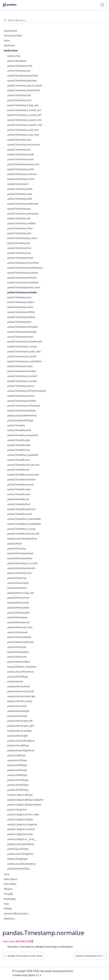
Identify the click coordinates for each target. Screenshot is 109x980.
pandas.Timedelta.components (23, 435)
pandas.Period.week (17, 632)
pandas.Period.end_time (19, 573)
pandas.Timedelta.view (19, 494)
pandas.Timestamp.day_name (22, 238)
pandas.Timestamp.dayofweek (23, 76)
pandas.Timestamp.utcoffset (22, 401)
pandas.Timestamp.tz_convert (22, 376)
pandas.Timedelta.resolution (22, 480)
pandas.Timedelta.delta (19, 445)
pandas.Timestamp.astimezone (23, 214)
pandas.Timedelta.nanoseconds (23, 475)
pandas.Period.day (17, 549)
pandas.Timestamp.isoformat (22, 278)
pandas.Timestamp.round (20, 307)
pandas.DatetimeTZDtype (20, 420)
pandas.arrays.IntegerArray (21, 750)
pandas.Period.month (18, 603)
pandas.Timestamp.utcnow (21, 396)
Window (8, 889)
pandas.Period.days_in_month (22, 563)
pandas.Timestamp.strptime (21, 317)
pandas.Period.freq (17, 578)
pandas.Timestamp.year (19, 209)
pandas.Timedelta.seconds (21, 485)
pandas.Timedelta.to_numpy (22, 529)
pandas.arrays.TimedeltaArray (22, 539)
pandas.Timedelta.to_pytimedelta (24, 519)
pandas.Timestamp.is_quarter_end (24, 120)
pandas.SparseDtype (18, 849)
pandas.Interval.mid (17, 716)
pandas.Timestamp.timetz (20, 337)
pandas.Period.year (17, 647)
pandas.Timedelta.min (18, 470)
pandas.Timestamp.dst (19, 243)
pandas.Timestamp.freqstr (20, 258)
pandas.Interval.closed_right (21, 696)
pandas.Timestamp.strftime (21, 312)
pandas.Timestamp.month (20, 159)
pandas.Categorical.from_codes (23, 815)
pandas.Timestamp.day (19, 71)
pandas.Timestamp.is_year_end (23, 130)
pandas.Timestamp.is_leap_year (23, 105)
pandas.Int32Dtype (17, 765)
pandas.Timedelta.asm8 (19, 430)
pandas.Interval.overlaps (20, 731)
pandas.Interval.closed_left (21, 691)
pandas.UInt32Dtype (18, 785)
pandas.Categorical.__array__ (22, 839)
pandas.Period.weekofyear (21, 642)
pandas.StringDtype (17, 859)
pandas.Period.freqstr (18, 583)
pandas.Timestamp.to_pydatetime (24, 361)
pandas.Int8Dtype (17, 755)
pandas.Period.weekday (19, 637)
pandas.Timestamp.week (20, 199)
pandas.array (14, 56)
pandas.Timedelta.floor (19, 504)
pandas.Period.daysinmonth (21, 568)
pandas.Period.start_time (20, 627)
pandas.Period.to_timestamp (22, 667)
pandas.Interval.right (18, 736)
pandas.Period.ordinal (18, 608)
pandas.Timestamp (17, 61)
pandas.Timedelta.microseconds (23, 465)
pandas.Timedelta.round (19, 514)
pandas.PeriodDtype (18, 677)
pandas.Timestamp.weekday (22, 411)
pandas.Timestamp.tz (18, 184)
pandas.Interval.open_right (21, 726)
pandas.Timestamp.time (19, 322)
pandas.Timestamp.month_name (24, 287)
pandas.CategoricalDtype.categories (25, 800)
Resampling (10, 899)
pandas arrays (11, 50)
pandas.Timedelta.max (19, 460)
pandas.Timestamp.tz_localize (22, 381)
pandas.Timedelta (16, 425)
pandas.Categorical (17, 810)
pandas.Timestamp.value (20, 194)
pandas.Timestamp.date (19, 233)
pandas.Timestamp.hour (19, 100)
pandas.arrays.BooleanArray (21, 864)
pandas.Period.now (17, 657)
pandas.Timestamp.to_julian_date (24, 351)
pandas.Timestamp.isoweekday (23, 282)
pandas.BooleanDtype (19, 869)
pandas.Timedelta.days (19, 440)
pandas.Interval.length (18, 711)
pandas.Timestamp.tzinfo (20, 189)
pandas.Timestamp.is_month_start (25, 115)
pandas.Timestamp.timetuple (22, 332)
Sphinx (31, 975)
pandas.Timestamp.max (19, 140)
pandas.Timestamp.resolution (22, 174)
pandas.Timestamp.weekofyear (23, 204)
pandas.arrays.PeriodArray (21, 672)
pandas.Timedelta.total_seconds (23, 534)
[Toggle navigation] (102, 5)
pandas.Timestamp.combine (21, 223)
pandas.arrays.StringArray (20, 854)
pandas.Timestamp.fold (19, 95)
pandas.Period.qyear (18, 617)
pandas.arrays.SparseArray (21, 844)
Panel (7, 874)
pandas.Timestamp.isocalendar (23, 273)
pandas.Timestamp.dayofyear (22, 81)
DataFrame (9, 46)
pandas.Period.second (18, 622)
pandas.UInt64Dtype (18, 790)
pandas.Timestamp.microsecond (24, 145)
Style (6, 904)
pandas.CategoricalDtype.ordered (24, 805)
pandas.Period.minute (18, 598)
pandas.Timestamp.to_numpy (22, 347)
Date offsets (10, 884)
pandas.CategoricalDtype (20, 795)
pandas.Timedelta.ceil (18, 499)
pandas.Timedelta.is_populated (23, 455)
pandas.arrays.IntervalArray (21, 741)
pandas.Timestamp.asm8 (20, 66)
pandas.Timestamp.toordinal (22, 371)
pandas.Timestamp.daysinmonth (24, 90)
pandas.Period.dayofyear (20, 558)
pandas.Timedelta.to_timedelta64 (24, 524)
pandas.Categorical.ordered (21, 829)
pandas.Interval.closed (19, 686)
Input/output (10, 31)
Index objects (11, 879)
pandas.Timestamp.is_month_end (24, 110)
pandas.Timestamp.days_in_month (25, 86)
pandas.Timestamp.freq (19, 253)
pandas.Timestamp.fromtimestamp (25, 268)
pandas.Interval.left (17, 706)
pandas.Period (15, 544)
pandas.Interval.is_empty (20, 701)
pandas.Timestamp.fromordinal (23, 263)
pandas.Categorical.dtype (20, 819)
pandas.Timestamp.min (19, 150)
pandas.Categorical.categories (22, 824)
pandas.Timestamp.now (19, 297)
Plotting (8, 909)
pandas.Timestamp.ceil (19, 218)
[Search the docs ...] (54, 20)
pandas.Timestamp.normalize (22, 292)
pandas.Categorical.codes (20, 834)
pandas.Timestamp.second (21, 179)
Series (7, 41)
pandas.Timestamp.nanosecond (23, 164)
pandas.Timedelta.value (19, 489)
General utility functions (16, 914)
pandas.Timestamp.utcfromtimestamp (27, 391)
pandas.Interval (15, 681)
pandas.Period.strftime (19, 662)
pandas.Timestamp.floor (19, 248)
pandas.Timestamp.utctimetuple (24, 406)
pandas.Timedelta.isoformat (21, 509)
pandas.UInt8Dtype (17, 775)
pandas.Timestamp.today (20, 366)
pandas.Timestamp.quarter (21, 169)
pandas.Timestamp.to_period (22, 356)
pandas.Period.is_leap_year (21, 593)
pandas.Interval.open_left (20, 721)
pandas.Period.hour (17, 588)
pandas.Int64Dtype (17, 770)
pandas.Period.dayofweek (20, 553)
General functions (13, 36)
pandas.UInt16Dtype (18, 780)
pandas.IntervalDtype (18, 746)
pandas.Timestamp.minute (21, 154)
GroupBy (8, 894)
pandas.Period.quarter (18, 613)
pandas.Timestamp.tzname (21, 386)
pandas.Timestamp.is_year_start (23, 135)
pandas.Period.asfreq (18, 652)
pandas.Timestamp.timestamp (23, 327)
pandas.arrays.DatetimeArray (22, 416)
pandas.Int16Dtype (17, 760)
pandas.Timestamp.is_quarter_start (25, 125)
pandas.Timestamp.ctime (20, 228)
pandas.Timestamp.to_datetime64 (25, 342)
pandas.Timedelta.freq (18, 450)
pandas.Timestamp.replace (21, 302)
